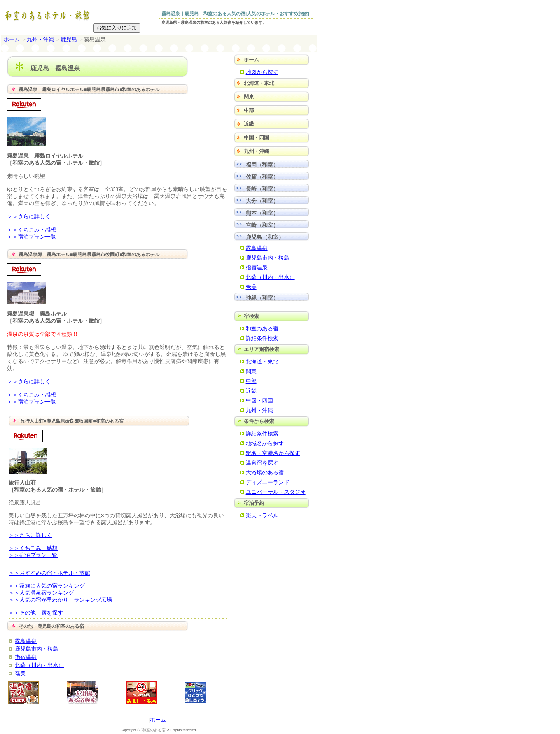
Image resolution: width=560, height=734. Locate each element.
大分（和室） (262, 201)
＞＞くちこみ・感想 (31, 230)
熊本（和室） (262, 213)
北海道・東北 (259, 83)
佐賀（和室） (262, 177)
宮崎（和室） (262, 225)
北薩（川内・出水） (39, 665)
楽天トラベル (262, 515)
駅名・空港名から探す (273, 453)
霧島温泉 (26, 641)
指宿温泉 (26, 657)
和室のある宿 (262, 328)
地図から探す (262, 72)
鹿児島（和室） (265, 237)
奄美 (20, 673)
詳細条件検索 (262, 338)
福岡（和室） (262, 165)
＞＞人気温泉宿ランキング (41, 593)
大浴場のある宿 (265, 472)
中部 (249, 110)
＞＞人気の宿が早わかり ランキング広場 (60, 600)
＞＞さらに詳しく (29, 217)
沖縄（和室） (262, 298)
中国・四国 (256, 138)
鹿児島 (69, 40)
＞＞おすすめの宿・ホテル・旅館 (49, 573)
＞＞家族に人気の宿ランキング (47, 586)
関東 (249, 97)
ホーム (12, 40)
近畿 (249, 124)
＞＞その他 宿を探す (36, 613)
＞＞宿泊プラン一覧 (31, 237)
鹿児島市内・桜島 (37, 649)
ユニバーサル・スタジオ (276, 492)
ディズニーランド (268, 482)
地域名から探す (265, 443)
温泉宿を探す (262, 463)
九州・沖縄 (40, 40)
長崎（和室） (262, 189)
